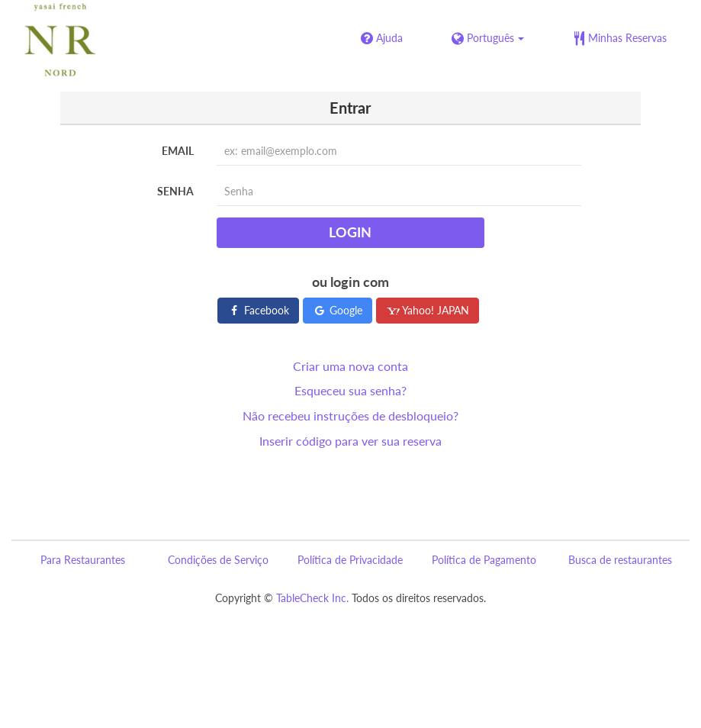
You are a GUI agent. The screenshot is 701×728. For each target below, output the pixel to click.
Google (338, 310)
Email (178, 151)
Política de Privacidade (350, 560)
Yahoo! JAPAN (428, 310)
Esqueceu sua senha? (350, 390)
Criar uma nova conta (350, 366)
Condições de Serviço (218, 560)
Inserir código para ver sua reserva (350, 441)
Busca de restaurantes (620, 560)
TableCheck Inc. (312, 598)
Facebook (258, 310)
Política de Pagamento (484, 560)
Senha (175, 191)
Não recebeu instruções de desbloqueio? (350, 416)
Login (350, 232)
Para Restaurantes (83, 560)
